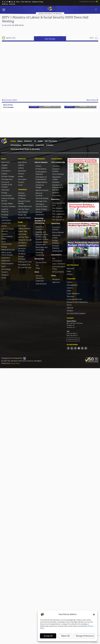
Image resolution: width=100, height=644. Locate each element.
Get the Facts (51, 141)
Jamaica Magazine (22, 194)
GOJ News (22, 243)
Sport (4, 266)
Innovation (22, 179)
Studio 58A (22, 215)
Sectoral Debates (56, 247)
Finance (21, 174)
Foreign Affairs (7, 204)
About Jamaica (41, 162)
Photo (69, 305)
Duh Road (22, 234)
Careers (70, 288)
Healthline (22, 246)
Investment (6, 223)
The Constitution (57, 260)
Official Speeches (25, 206)
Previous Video (10, 100)
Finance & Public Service (8, 200)
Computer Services (74, 299)
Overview (56, 166)
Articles (70, 274)
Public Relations (73, 294)
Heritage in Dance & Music (42, 205)
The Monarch (57, 208)
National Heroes (42, 190)
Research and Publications (77, 302)
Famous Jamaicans (40, 213)
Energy (4, 193)
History (38, 166)
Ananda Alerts (41, 284)
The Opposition (58, 220)
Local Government (6, 243)
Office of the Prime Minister (7, 254)
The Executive (58, 211)
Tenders (70, 311)
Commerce (6, 171)
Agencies (56, 282)
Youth (4, 278)
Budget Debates (56, 242)
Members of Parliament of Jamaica (58, 187)
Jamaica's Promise (22, 250)
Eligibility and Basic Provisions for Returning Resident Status (42, 236)
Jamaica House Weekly (24, 202)
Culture (4, 174)
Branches (55, 199)
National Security (8, 250)
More (37, 272)
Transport (5, 275)
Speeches (56, 223)
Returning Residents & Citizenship (40, 221)
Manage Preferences (85, 636)
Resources (39, 259)
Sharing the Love (25, 262)
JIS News (22, 198)
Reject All (65, 636)
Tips (37, 265)
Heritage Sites (41, 201)
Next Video (92, 100)
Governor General (8, 206)
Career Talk (22, 231)
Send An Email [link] (73, 339)
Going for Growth (25, 240)
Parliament (6, 261)
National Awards (42, 198)
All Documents (58, 272)
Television (70, 269)
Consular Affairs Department (42, 243)
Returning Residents (40, 228)
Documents (56, 255)
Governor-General (56, 170)
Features (28, 141)
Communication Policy (59, 268)
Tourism (4, 272)
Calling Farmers (24, 229)
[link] (3, 2)
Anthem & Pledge (40, 186)
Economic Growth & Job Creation (7, 185)
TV (35, 141)
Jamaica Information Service (50, 14)
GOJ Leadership (58, 162)
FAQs (38, 268)
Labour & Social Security (7, 230)
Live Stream (50, 39)
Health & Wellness (5, 211)
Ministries (56, 279)
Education (5, 190)
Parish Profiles (41, 209)
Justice (4, 226)
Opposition (6, 258)
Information (16, 145)
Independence (41, 182)
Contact (50, 145)
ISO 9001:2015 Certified (76, 314)
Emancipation (41, 169)
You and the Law (25, 268)
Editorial (70, 308)
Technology (6, 269)
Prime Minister (58, 174)
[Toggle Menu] (4, 10)
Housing (5, 215)
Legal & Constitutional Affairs (7, 236)
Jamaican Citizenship (40, 254)
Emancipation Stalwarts (41, 173)
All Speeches (57, 251)
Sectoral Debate (24, 218)
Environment (7, 196)
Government (28, 145)
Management (72, 285)
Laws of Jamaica (59, 264)
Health (21, 177)
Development (7, 179)
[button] (94, 614)
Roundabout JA (24, 265)
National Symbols (39, 194)
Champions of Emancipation (41, 178)
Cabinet (4, 168)
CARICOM (40, 281)
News (20, 141)
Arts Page (22, 226)
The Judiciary (57, 217)
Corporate (40, 145)
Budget (4, 165)
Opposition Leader (57, 178)
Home (13, 141)
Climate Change (8, 177)
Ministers (56, 182)
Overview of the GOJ (59, 204)
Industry (5, 217)
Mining (4, 247)
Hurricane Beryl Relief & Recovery (25, 149)
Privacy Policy (15, 363)
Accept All (48, 636)
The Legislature (58, 214)
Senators (56, 193)
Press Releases (7, 264)
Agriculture (6, 162)
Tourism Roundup (22, 258)
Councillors (56, 196)
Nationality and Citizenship (41, 249)
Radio (40, 141)
